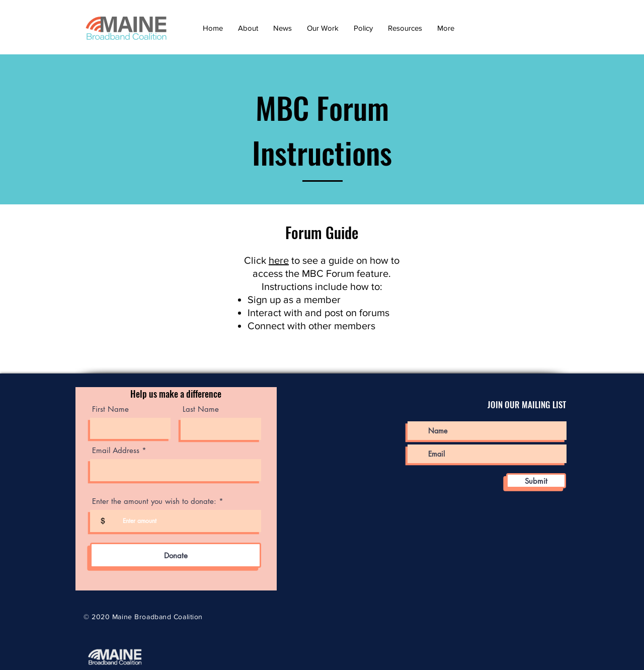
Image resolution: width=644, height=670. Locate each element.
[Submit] (536, 481)
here (279, 260)
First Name (110, 409)
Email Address (116, 450)
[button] (248, 28)
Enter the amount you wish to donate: (154, 501)
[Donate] (176, 555)
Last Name (201, 409)
